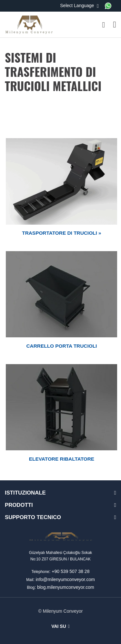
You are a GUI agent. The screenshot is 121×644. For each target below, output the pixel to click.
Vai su (60, 626)
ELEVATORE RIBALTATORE (62, 459)
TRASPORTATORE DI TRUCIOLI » (61, 233)
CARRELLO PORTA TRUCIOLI (62, 346)
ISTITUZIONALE (25, 493)
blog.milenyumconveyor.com (66, 587)
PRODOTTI (19, 505)
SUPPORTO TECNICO (33, 517)
